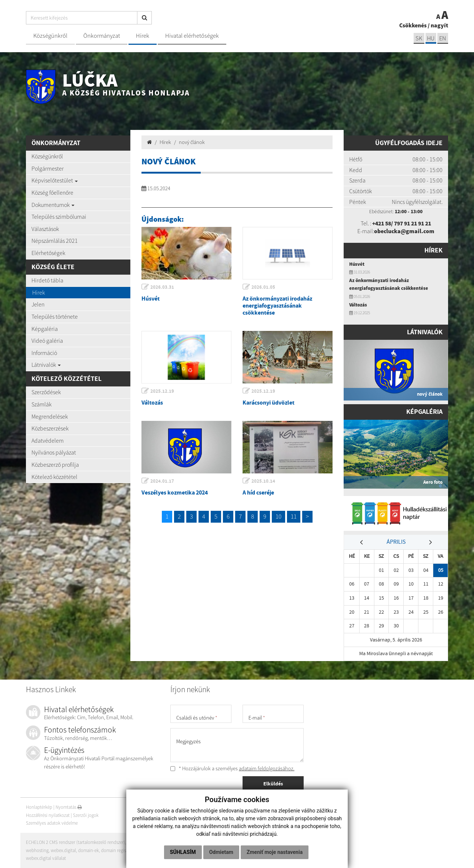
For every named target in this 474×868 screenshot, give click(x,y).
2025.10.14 (264, 481)
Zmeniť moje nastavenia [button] (275, 852)
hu (430, 38)
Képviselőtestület (55, 180)
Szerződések (46, 392)
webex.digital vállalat (46, 858)
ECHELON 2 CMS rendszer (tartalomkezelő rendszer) (76, 842)
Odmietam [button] (221, 852)
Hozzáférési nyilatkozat (48, 815)
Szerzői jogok (86, 815)
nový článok (192, 142)
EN (443, 38)
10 (278, 516)
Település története (55, 316)
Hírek (143, 36)
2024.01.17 (163, 481)
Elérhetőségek (48, 253)
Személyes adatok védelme (52, 823)
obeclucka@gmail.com (404, 231)
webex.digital (63, 850)
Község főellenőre (52, 192)
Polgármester (48, 168)
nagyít (439, 25)
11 (294, 516)
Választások (45, 229)
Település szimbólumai (59, 217)
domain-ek (89, 850)
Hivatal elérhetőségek (192, 36)
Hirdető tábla (47, 280)
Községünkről (50, 36)
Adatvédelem (48, 440)
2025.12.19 (163, 391)
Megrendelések (50, 416)
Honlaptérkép (39, 807)
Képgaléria (45, 329)
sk (418, 38)
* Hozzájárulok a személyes (232, 768)
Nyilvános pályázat (54, 452)
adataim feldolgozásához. (267, 768)
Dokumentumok (53, 205)
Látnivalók (46, 365)
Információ (44, 353)
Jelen (38, 304)
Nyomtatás (69, 807)
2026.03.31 (163, 287)
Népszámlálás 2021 (55, 241)
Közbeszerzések (50, 428)
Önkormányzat (102, 36)
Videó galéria (47, 341)
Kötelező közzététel (54, 477)
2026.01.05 (264, 287)
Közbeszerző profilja (55, 465)
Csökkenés (413, 25)
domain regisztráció (121, 850)
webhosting (37, 850)
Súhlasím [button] (183, 852)
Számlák (41, 404)
